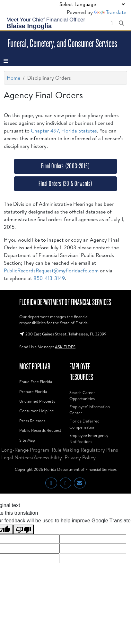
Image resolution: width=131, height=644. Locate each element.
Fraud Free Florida (36, 382)
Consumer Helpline (37, 411)
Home (13, 78)
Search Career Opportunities (82, 395)
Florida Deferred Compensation (84, 424)
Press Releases (32, 421)
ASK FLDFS (65, 347)
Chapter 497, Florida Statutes (64, 131)
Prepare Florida (33, 391)
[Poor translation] (23, 530)
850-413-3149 (49, 278)
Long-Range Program (25, 450)
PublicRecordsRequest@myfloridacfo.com (51, 270)
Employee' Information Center (90, 410)
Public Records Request (40, 430)
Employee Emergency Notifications (89, 438)
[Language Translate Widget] (92, 4)
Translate (110, 12)
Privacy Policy (80, 457)
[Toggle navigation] (6, 61)
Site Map (27, 440)
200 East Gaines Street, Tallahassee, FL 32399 (63, 334)
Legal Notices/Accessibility (32, 457)
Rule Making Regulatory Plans (85, 450)
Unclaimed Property (37, 401)
